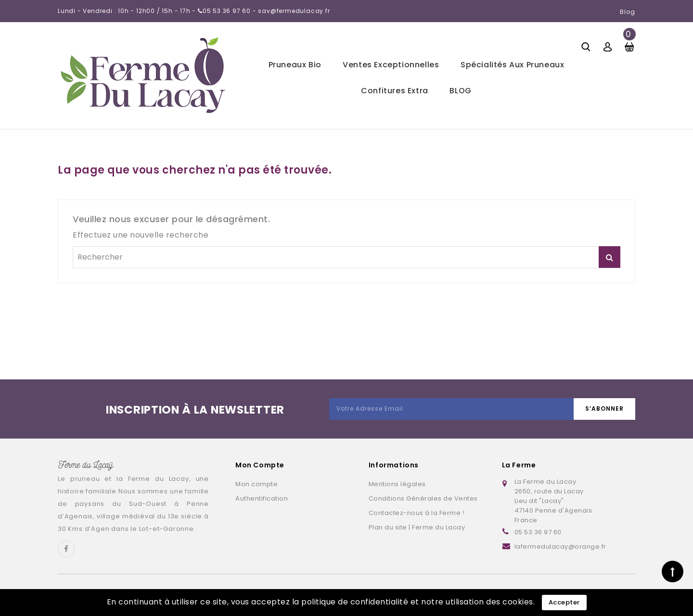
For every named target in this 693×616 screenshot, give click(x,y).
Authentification (262, 498)
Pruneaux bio (295, 65)
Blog (628, 12)
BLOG (460, 91)
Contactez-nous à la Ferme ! (417, 513)
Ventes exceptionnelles (391, 65)
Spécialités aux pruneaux (512, 65)
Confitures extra (395, 91)
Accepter (564, 602)
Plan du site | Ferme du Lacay (417, 527)
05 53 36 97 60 (538, 532)
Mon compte (257, 484)
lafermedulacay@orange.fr (560, 547)
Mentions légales (397, 484)
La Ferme (519, 465)
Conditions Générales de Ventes (423, 498)
